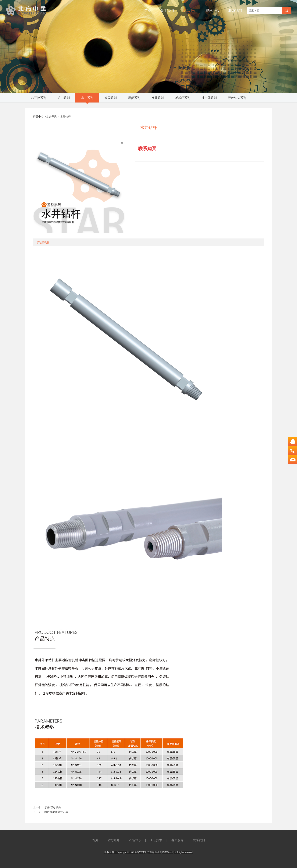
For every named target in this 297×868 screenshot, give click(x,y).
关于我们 (167, 10)
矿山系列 (64, 98)
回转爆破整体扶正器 (56, 812)
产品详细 (43, 242)
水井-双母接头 (53, 807)
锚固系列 (111, 98)
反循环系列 (183, 98)
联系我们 (235, 10)
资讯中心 (213, 10)
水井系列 (87, 98)
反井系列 (158, 98)
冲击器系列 (209, 98)
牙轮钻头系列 (237, 98)
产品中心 (190, 10)
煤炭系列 (134, 98)
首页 (148, 10)
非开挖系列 (39, 98)
